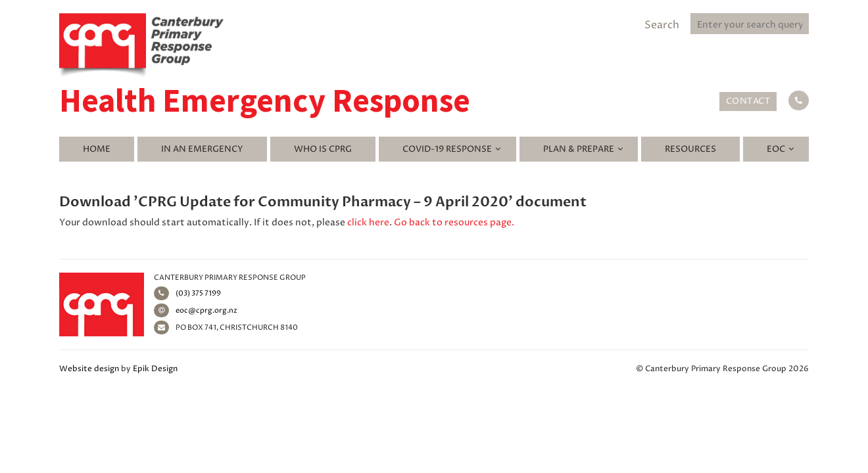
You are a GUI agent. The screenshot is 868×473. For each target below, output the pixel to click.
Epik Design (155, 369)
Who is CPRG (323, 149)
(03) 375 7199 (187, 293)
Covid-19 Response (447, 149)
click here (368, 222)
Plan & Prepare (579, 149)
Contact (748, 101)
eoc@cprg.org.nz (196, 310)
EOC (776, 149)
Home (97, 149)
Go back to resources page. (454, 222)
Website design (89, 369)
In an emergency (202, 149)
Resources (690, 149)
